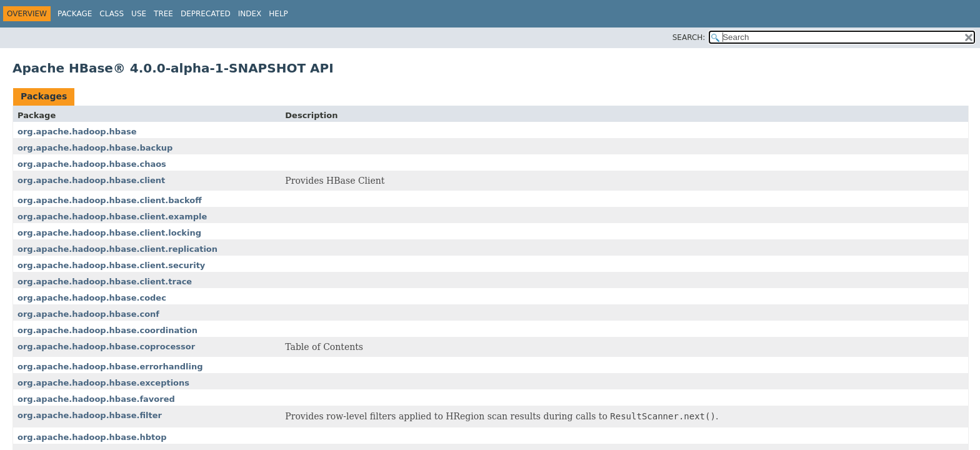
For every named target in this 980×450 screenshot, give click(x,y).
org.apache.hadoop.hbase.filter (90, 415)
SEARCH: (689, 37)
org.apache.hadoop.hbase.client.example (112, 217)
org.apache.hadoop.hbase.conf (88, 314)
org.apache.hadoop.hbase (77, 132)
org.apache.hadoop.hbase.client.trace (105, 282)
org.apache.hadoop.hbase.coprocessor (106, 347)
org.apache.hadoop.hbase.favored (96, 399)
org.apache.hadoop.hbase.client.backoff (110, 200)
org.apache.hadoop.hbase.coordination (107, 330)
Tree (163, 14)
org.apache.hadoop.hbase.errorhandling (110, 367)
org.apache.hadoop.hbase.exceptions (103, 383)
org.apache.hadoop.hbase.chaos (92, 164)
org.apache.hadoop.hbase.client (91, 180)
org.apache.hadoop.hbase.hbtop (92, 437)
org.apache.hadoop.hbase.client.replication (117, 249)
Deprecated (206, 14)
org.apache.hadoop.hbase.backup (95, 148)
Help (278, 14)
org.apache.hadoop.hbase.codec (92, 298)
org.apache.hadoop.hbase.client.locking (109, 233)
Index (250, 14)
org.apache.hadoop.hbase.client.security (111, 265)
